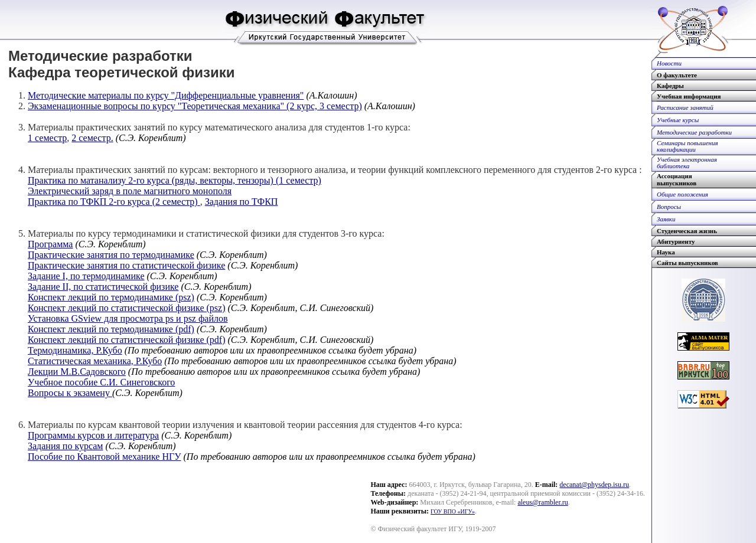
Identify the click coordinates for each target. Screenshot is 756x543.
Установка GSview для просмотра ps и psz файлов (128, 318)
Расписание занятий (685, 107)
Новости (669, 63)
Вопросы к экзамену (70, 393)
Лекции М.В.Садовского (77, 372)
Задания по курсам (65, 446)
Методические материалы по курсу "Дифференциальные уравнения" (166, 95)
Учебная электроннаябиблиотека (687, 163)
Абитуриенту (676, 241)
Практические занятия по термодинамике (111, 255)
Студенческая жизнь (687, 231)
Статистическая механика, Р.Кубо (95, 361)
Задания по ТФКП (242, 202)
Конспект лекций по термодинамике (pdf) (111, 329)
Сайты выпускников (687, 263)
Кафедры (670, 86)
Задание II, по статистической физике (103, 287)
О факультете (677, 75)
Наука (666, 252)
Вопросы (669, 207)
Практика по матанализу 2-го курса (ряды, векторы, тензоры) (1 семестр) (175, 180)
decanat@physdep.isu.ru (594, 485)
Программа (50, 244)
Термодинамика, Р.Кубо (75, 350)
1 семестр (47, 138)
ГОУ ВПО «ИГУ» (453, 511)
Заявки (666, 219)
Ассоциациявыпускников (677, 179)
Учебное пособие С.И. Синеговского (101, 382)
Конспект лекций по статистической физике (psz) (127, 308)
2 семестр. (92, 138)
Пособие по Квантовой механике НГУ (105, 457)
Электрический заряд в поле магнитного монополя (130, 191)
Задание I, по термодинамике (86, 276)
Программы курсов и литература (93, 435)
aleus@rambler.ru (542, 502)
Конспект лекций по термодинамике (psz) (111, 297)
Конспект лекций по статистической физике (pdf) (127, 340)
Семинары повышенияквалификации (687, 146)
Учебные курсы (678, 120)
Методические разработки (694, 132)
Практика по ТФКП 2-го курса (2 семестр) (114, 202)
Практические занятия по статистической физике (126, 265)
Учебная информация (689, 96)
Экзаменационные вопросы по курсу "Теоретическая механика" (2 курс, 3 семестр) (195, 106)
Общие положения (682, 194)
